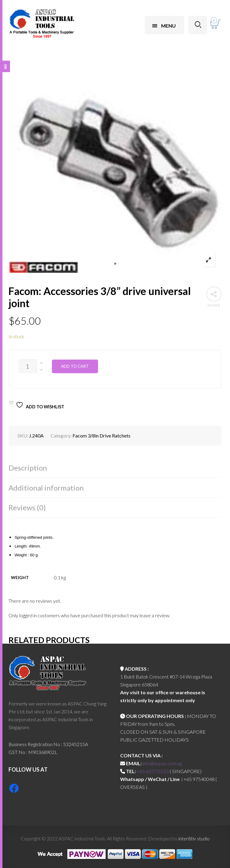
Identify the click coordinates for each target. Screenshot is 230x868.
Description (28, 468)
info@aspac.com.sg (162, 763)
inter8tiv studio (194, 838)
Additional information (46, 488)
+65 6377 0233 (153, 771)
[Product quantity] (28, 366)
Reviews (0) (27, 507)
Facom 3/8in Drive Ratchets (101, 436)
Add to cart (75, 366)
